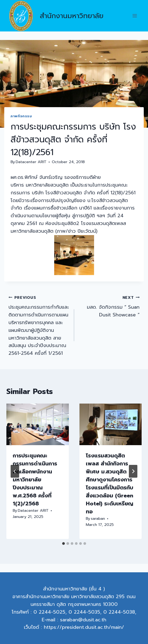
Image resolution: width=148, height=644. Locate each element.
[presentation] (38, 424)
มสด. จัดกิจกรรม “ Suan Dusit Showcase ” (109, 306)
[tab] (64, 544)
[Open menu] (135, 16)
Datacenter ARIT (31, 162)
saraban (98, 518)
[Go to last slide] (15, 471)
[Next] (133, 471)
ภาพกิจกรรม (21, 116)
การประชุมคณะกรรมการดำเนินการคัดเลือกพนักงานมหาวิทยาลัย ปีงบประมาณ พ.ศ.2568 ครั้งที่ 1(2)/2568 (35, 480)
